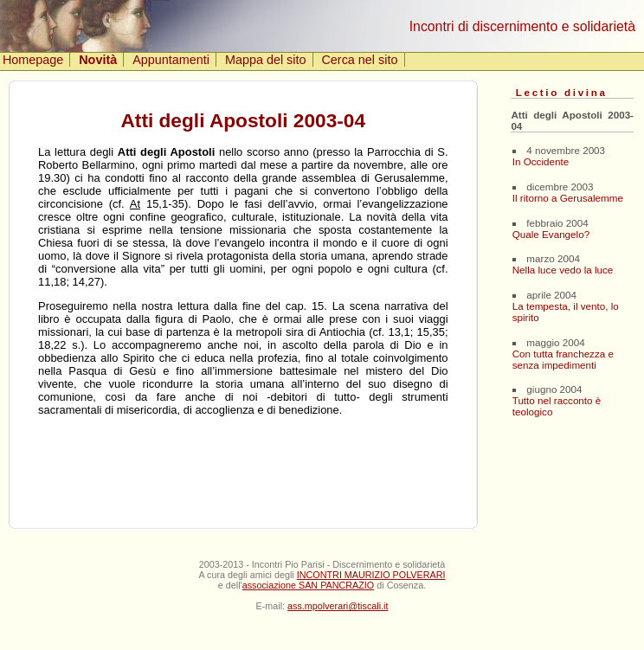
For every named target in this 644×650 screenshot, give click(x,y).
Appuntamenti (171, 60)
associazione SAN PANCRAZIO (309, 585)
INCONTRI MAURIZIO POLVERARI (371, 575)
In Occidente (541, 161)
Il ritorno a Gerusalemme (568, 198)
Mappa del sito (266, 60)
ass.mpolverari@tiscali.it (338, 606)
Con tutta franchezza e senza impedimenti (563, 359)
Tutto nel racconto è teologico (557, 406)
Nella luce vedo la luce (563, 270)
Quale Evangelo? (551, 234)
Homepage (33, 60)
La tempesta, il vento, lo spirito (566, 312)
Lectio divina (562, 92)
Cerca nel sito (359, 60)
